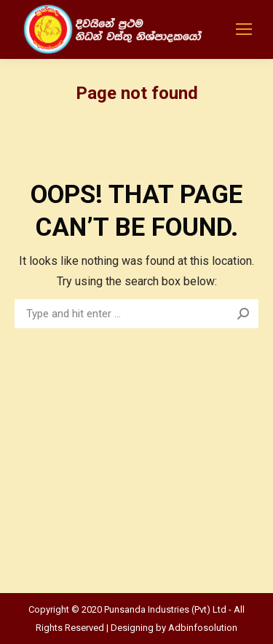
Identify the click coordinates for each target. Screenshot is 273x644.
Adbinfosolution (203, 628)
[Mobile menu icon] (244, 29)
